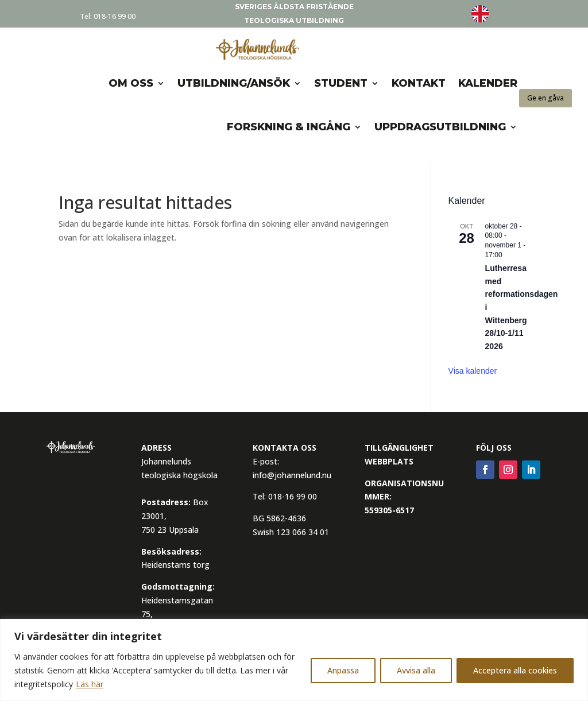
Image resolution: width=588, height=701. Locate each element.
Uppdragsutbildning (440, 127)
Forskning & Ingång (289, 127)
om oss (131, 83)
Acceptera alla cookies (515, 670)
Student (341, 83)
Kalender (488, 83)
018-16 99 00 (115, 16)
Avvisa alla (416, 670)
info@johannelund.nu (292, 475)
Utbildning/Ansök (234, 83)
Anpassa (343, 670)
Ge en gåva (546, 98)
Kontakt (419, 83)
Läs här (90, 684)
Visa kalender (473, 371)
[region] (294, 660)
